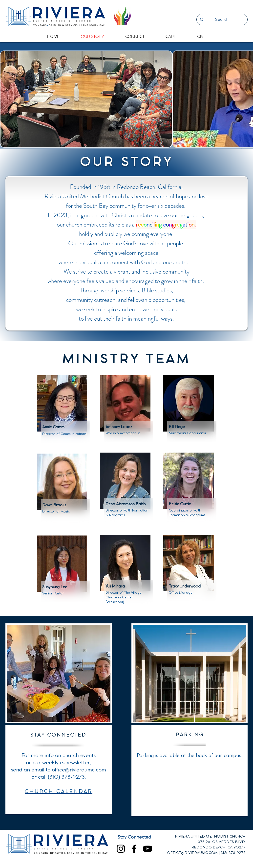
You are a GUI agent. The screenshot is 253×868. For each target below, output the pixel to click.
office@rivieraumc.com (79, 770)
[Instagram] (121, 849)
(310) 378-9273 (66, 777)
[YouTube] (148, 849)
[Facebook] (134, 849)
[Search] (222, 20)
